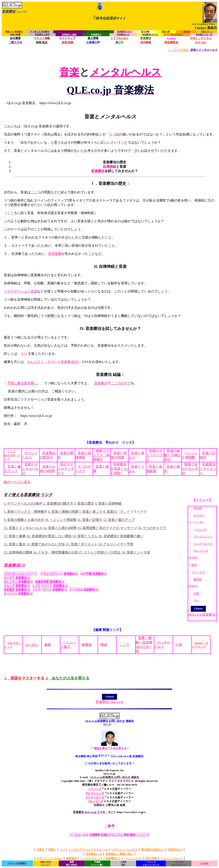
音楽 (69, 72)
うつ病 (114, 134)
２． (67, 678)
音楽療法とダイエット (208, 469)
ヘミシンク (200, 529)
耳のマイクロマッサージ (66, 469)
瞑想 (194, 565)
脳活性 (198, 579)
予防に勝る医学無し (22, 383)
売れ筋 (198, 508)
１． (24, 678)
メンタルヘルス (125, 72)
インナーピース (203, 544)
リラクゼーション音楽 (20, 291)
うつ (24, 354)
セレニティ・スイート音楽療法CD (53, 362)
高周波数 (55, 254)
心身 (179, 645)
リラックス (198, 572)
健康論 (87, 645)
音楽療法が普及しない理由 (119, 469)
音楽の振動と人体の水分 (172, 455)
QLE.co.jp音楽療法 (202, 613)
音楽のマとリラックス (155, 455)
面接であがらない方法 (190, 469)
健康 (48, 645)
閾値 (104, 645)
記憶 (196, 593)
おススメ (199, 515)
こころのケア (121, 383)
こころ (36, 192)
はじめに (32, 645)
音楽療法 (98, 171)
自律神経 (109, 167)
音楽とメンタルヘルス (30, 469)
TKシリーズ (201, 551)
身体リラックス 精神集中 (101, 455)
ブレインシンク (203, 537)
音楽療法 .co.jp (109, 700)
